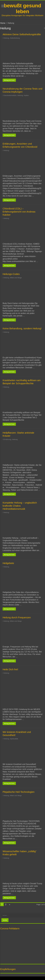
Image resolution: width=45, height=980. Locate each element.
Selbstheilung (15, 38)
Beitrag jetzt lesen (9, 80)
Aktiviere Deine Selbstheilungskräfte (22, 34)
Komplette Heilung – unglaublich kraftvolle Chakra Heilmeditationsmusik (20, 506)
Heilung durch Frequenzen (17, 617)
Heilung (6, 38)
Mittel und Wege (16, 278)
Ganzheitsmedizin (10, 95)
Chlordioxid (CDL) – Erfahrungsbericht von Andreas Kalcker (19, 212)
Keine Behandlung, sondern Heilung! (22, 328)
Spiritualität (14, 739)
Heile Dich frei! (10, 669)
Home (3, 23)
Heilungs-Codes (11, 274)
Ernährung (7, 439)
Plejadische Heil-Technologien (19, 792)
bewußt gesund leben (22, 8)
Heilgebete (8, 563)
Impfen (26, 95)
